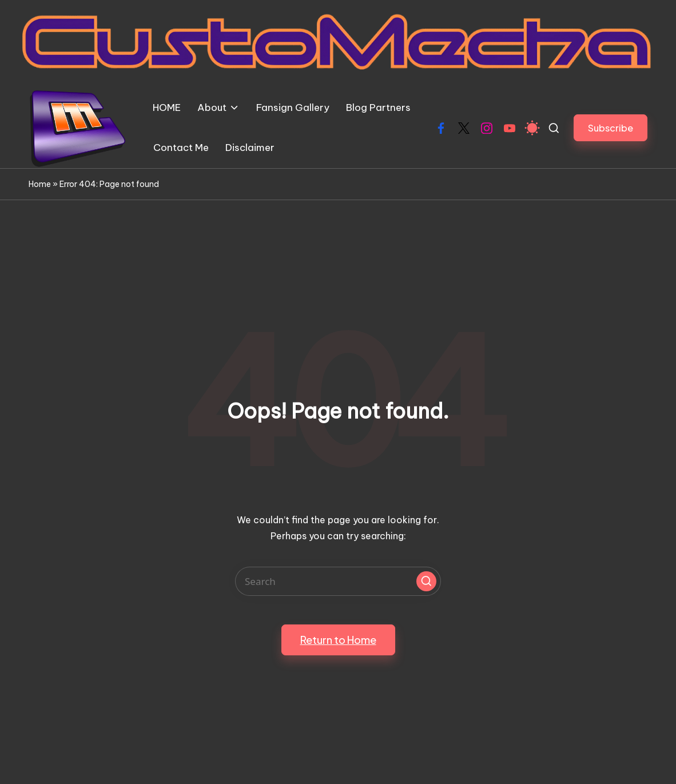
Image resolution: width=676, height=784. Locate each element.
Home (40, 184)
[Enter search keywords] (338, 581)
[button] (611, 128)
